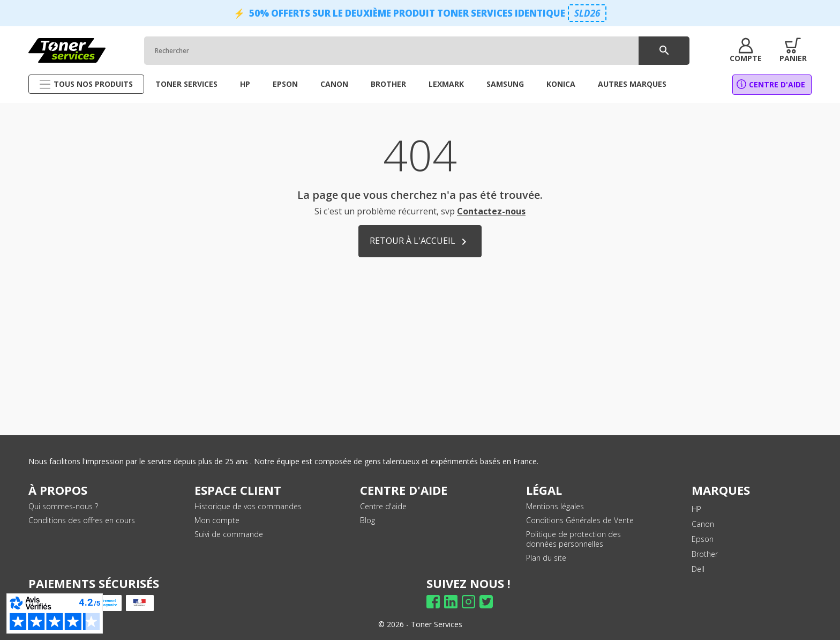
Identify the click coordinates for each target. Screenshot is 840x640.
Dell (698, 569)
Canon (703, 524)
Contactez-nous (491, 211)
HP (696, 509)
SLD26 (587, 13)
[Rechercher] (416, 51)
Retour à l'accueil (420, 241)
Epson (703, 539)
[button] (745, 50)
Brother (705, 554)
